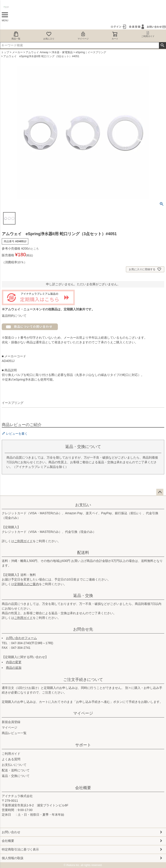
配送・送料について (16, 770)
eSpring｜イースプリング (91, 52)
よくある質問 (11, 759)
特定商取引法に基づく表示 (20, 849)
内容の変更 (14, 662)
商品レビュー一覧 (14, 733)
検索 (162, 45)
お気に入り (49, 36)
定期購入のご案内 (27, 584)
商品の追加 (14, 668)
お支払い (83, 505)
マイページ (83, 36)
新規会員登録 (11, 722)
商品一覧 (16, 36)
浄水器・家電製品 (62, 52)
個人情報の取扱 (13, 858)
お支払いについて (14, 765)
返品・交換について (16, 776)
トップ (5, 52)
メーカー (17, 52)
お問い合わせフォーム (21, 638)
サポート (83, 745)
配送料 (83, 553)
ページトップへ (160, 492)
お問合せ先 (83, 629)
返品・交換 (83, 596)
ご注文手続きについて (83, 680)
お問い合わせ (11, 832)
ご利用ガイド (23, 541)
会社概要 (83, 788)
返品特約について (14, 316)
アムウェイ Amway (37, 52)
